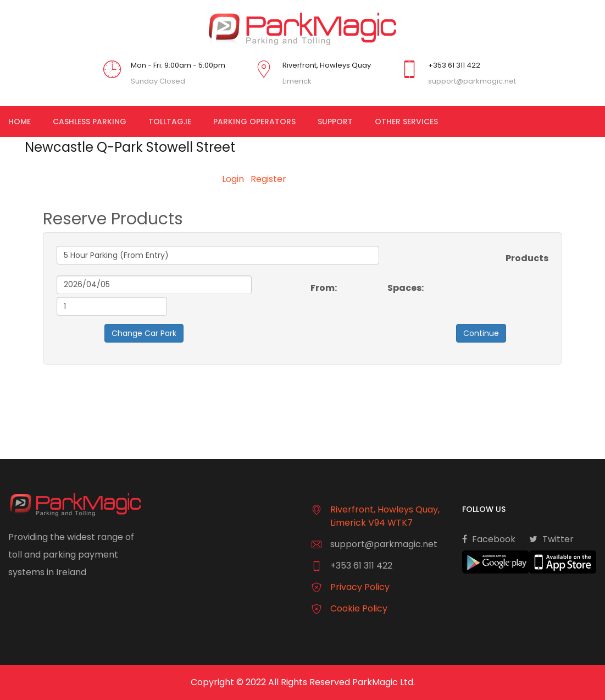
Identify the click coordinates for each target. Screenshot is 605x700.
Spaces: (406, 288)
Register (268, 179)
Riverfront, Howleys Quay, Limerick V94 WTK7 (385, 516)
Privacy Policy (360, 587)
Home (20, 122)
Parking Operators (254, 122)
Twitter (551, 539)
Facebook (489, 539)
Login (233, 179)
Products (527, 258)
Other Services (406, 122)
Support (335, 122)
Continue (481, 333)
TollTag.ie (170, 122)
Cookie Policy (359, 608)
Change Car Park (144, 333)
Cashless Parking (90, 122)
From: (324, 288)
